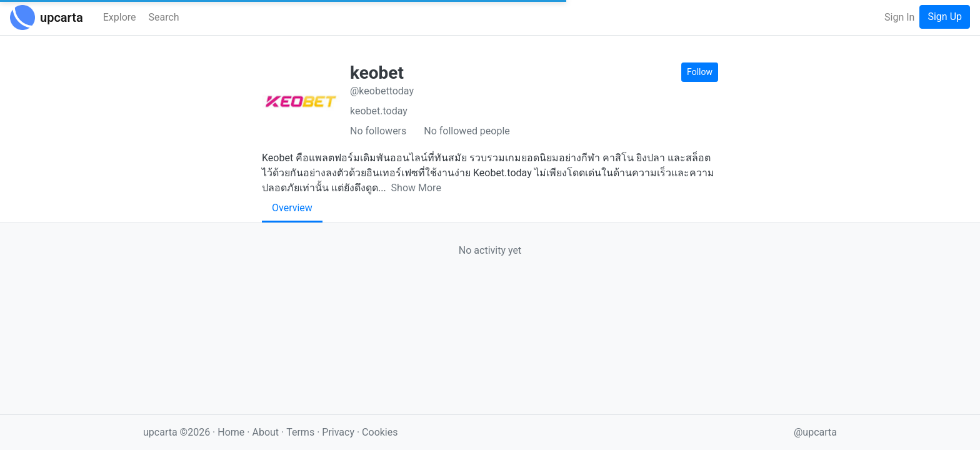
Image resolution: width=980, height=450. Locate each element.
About (265, 432)
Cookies (380, 432)
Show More (416, 188)
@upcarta (815, 432)
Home (231, 432)
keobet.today (379, 111)
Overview (292, 208)
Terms (302, 432)
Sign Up (945, 17)
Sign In (899, 17)
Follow (700, 72)
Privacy (339, 432)
